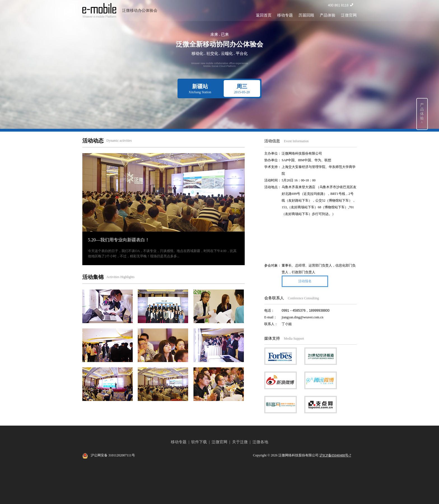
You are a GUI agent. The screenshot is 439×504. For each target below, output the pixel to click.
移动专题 (285, 15)
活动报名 (305, 281)
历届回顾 (306, 15)
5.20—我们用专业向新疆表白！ (119, 240)
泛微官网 (349, 15)
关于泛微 (240, 442)
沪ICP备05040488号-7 (335, 455)
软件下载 (199, 442)
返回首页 (264, 15)
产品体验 (328, 15)
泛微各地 (260, 442)
